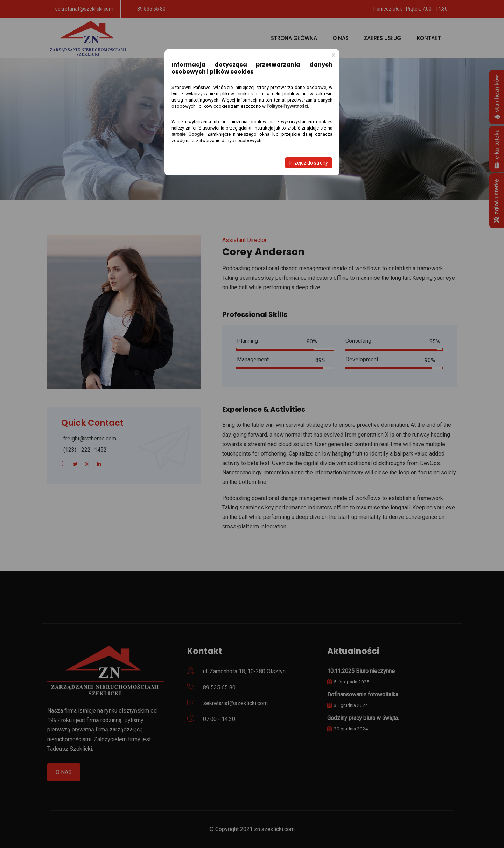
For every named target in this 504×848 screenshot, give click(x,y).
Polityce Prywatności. (288, 106)
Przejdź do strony (309, 163)
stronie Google (187, 134)
